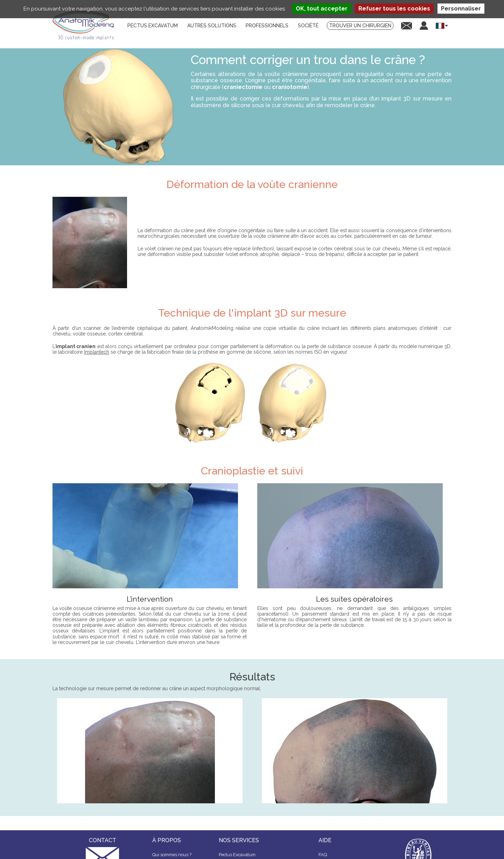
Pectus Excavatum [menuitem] (153, 26)
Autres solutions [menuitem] (212, 26)
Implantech (97, 352)
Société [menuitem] (308, 26)
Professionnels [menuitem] (267, 26)
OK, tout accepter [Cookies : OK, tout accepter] (322, 9)
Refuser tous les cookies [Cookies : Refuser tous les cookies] (394, 9)
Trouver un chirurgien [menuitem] (360, 26)
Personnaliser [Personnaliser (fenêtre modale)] (461, 9)
